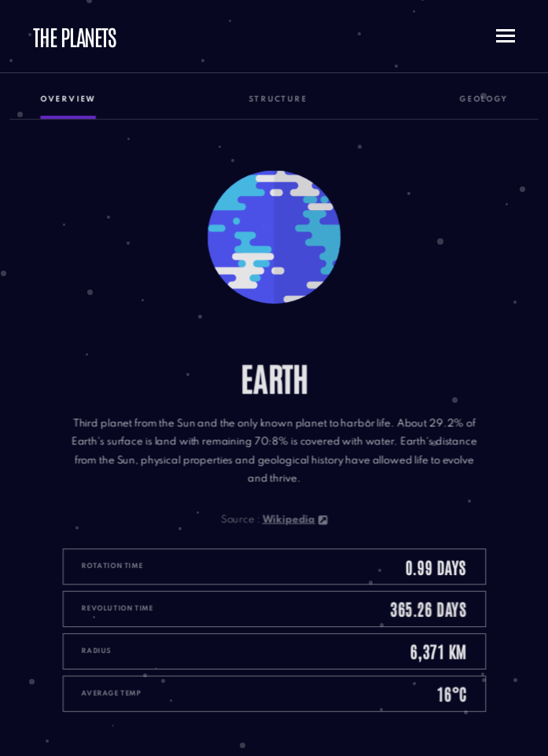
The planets (74, 36)
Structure (278, 107)
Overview (73, 107)
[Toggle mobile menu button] (506, 37)
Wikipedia (294, 517)
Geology (479, 107)
